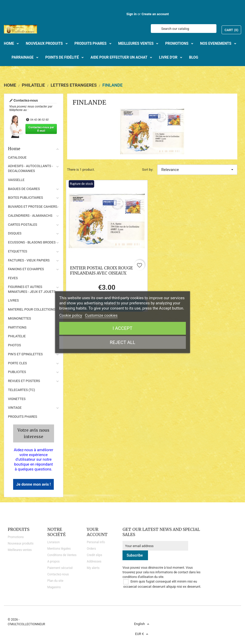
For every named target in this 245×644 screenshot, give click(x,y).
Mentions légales (59, 549)
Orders (91, 549)
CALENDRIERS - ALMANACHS (30, 216)
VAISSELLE (16, 180)
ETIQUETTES (17, 251)
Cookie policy (71, 315)
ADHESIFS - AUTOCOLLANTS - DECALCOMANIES (30, 168)
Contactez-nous (58, 574)
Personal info (96, 542)
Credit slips (94, 555)
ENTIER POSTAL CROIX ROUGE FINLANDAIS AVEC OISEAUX (101, 270)
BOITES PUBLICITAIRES (25, 198)
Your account (97, 532)
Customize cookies (101, 315)
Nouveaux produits (21, 543)
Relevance (197, 170)
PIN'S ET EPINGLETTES (25, 354)
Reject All (123, 342)
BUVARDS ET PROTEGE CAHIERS (33, 207)
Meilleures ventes (20, 550)
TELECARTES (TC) (21, 390)
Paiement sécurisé (60, 568)
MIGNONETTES (19, 318)
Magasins (54, 587)
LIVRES (13, 300)
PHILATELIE (17, 336)
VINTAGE (15, 408)
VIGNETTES (17, 399)
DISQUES (15, 233)
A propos (54, 561)
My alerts (93, 568)
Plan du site (55, 581)
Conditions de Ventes (62, 555)
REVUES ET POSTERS (24, 381)
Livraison (54, 542)
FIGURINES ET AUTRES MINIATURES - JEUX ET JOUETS (32, 289)
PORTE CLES (17, 363)
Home (34, 149)
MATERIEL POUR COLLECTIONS (32, 309)
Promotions (16, 537)
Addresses (94, 561)
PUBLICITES (17, 372)
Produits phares (23, 417)
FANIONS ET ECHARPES (26, 269)
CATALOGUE (17, 157)
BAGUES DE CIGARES (24, 189)
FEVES (13, 278)
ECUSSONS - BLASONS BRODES (32, 242)
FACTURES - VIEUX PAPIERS (29, 260)
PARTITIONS (17, 327)
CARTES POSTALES (23, 225)
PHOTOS (15, 345)
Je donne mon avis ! (33, 484)
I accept (123, 328)
